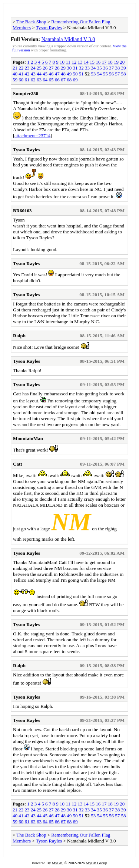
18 (110, 62)
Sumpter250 (26, 93)
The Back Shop (31, 22)
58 (124, 74)
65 (51, 80)
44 (39, 74)
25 (39, 68)
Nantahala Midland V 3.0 (68, 39)
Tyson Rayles (49, 28)
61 (27, 80)
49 (69, 74)
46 (51, 74)
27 (51, 68)
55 (105, 74)
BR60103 (22, 211)
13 (80, 62)
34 (93, 68)
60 (21, 80)
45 (45, 74)
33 (87, 68)
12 (74, 62)
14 (86, 62)
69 (75, 80)
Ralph (19, 336)
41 (21, 74)
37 (111, 68)
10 (62, 62)
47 (57, 74)
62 (33, 80)
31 (75, 68)
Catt (18, 464)
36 (105, 68)
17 (104, 62)
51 (81, 74)
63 (39, 80)
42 (27, 74)
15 (92, 62)
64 (45, 80)
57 (117, 74)
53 (93, 74)
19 (116, 62)
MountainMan (28, 438)
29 (63, 68)
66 (57, 80)
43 (33, 74)
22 (21, 68)
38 (117, 68)
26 (45, 68)
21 (15, 68)
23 (27, 68)
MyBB (57, 863)
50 (75, 74)
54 (100, 74)
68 (69, 80)
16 (98, 62)
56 (111, 74)
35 (100, 68)
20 (122, 62)
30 (69, 68)
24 (33, 68)
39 (124, 68)
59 (15, 80)
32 (81, 68)
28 (57, 68)
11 (68, 62)
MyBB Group (96, 863)
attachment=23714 (32, 136)
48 (63, 74)
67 (63, 80)
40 (15, 74)
